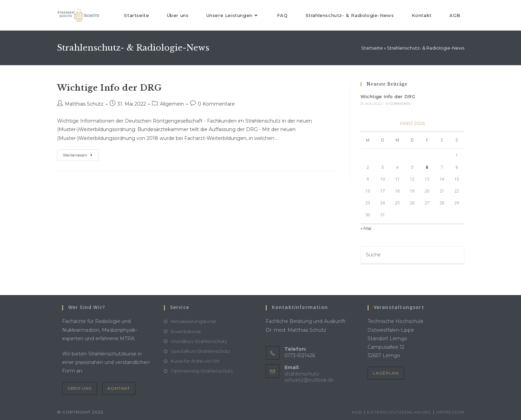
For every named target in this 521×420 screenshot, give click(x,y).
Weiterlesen (81, 153)
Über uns (80, 388)
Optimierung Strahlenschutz (202, 371)
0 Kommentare (216, 104)
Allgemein (172, 104)
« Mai (366, 228)
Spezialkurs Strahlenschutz (200, 351)
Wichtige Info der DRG (109, 88)
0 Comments (398, 104)
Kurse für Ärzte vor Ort (195, 361)
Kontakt (119, 388)
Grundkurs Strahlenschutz (199, 341)
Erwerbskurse (186, 331)
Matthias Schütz (84, 104)
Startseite (372, 48)
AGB (357, 412)
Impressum (450, 412)
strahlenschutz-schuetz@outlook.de (309, 377)
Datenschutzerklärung (399, 412)
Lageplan (386, 373)
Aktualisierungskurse (193, 321)
